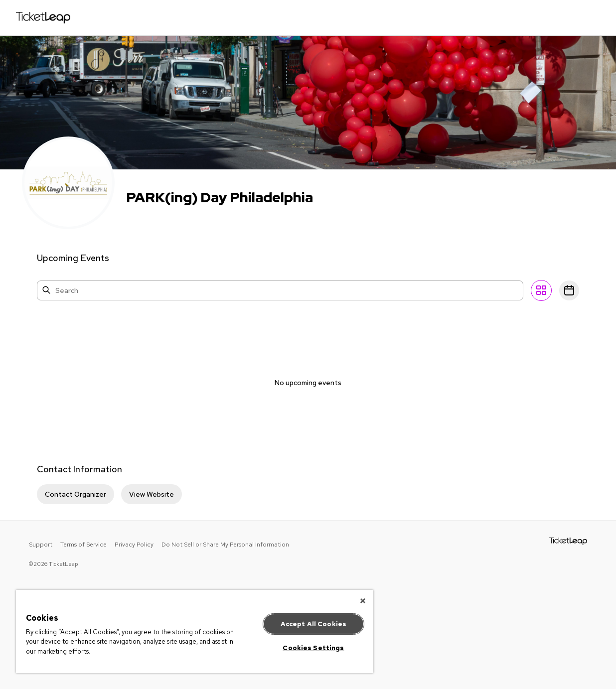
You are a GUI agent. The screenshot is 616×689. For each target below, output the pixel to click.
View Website (152, 494)
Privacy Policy (134, 545)
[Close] (363, 601)
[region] (195, 631)
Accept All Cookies (313, 624)
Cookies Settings (313, 648)
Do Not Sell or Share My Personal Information (225, 545)
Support (41, 545)
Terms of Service (83, 545)
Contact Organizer (76, 494)
